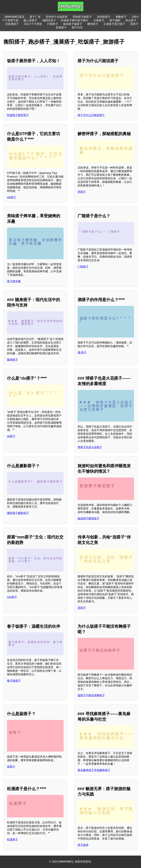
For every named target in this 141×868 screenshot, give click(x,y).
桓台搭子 (131, 20)
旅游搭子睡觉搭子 (88, 518)
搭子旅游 (83, 845)
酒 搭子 (82, 352)
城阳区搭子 (49, 20)
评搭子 (82, 192)
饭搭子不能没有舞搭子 (91, 695)
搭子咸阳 (115, 20)
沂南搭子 (99, 20)
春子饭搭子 (14, 681)
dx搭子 (11, 436)
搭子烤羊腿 (14, 281)
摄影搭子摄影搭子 (18, 513)
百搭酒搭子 (12, 24)
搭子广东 (35, 17)
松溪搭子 (12, 839)
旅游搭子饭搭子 (73, 24)
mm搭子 (12, 597)
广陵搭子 (83, 267)
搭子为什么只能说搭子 (91, 115)
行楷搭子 (53, 24)
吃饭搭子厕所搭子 (18, 115)
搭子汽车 (77, 28)
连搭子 (82, 608)
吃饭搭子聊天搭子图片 (75, 20)
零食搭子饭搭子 (82, 17)
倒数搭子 (121, 17)
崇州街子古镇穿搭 (57, 17)
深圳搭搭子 (104, 17)
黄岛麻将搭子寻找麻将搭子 (94, 770)
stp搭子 (12, 197)
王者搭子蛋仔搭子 (114, 24)
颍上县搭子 (30, 20)
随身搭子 (12, 360)
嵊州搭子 (93, 24)
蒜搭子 (11, 767)
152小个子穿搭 (33, 24)
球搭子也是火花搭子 (90, 447)
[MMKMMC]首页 (14, 17)
